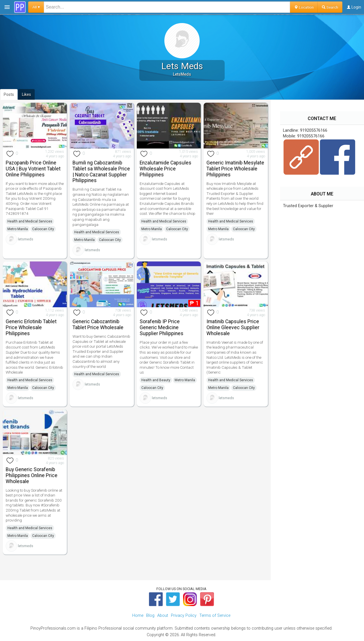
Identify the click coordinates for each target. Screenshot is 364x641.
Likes (26, 94)
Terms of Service (215, 616)
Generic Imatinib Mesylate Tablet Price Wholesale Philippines (235, 169)
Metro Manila (18, 229)
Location (304, 7)
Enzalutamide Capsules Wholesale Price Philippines (166, 169)
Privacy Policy (184, 616)
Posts (9, 94)
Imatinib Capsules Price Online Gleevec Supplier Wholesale (233, 327)
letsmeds (26, 239)
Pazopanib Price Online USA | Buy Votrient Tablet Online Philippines (33, 169)
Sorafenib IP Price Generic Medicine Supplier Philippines (162, 327)
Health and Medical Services (30, 221)
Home (138, 616)
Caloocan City (43, 229)
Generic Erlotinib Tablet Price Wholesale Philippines (31, 327)
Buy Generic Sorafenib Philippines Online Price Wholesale (32, 475)
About (163, 616)
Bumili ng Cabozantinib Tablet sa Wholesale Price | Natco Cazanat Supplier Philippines (101, 172)
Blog (150, 616)
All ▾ (36, 7)
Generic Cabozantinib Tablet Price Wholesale (98, 324)
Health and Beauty (156, 380)
